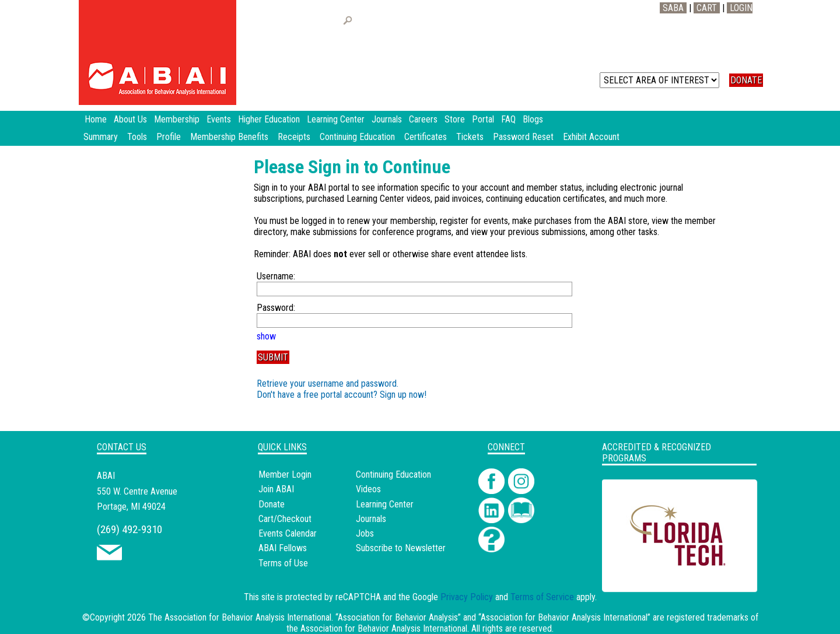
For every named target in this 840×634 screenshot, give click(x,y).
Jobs (365, 533)
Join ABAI (276, 489)
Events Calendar (288, 533)
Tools (137, 137)
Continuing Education (357, 137)
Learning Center (385, 504)
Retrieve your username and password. (328, 383)
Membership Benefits (229, 137)
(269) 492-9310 (129, 529)
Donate (272, 504)
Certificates (426, 137)
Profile (169, 137)
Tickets (470, 137)
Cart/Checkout (285, 519)
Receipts (294, 137)
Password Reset (523, 137)
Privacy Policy (467, 597)
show (266, 336)
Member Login (285, 474)
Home (96, 119)
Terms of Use (283, 563)
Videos (368, 489)
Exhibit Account (591, 137)
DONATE (746, 80)
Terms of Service (542, 597)
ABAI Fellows (283, 548)
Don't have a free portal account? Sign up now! (342, 395)
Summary (101, 137)
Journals (371, 519)
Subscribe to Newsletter (401, 548)
